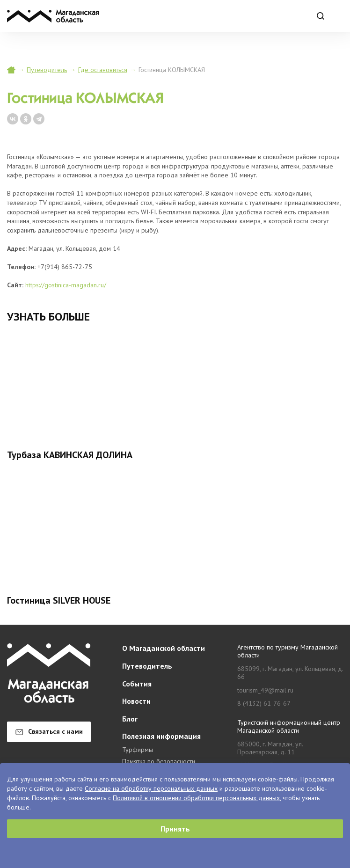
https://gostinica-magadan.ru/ (66, 285)
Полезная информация (161, 736)
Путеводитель (47, 70)
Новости (136, 701)
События (137, 684)
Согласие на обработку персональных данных (151, 788)
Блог (130, 719)
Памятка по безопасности (159, 761)
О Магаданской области (164, 648)
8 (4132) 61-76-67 (264, 704)
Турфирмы (138, 750)
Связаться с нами (49, 731)
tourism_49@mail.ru (265, 690)
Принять (175, 829)
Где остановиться (103, 70)
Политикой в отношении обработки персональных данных (196, 798)
